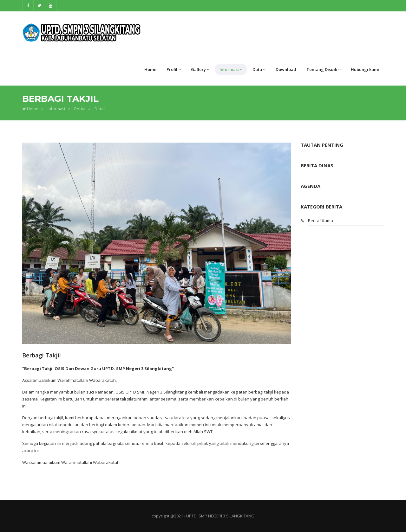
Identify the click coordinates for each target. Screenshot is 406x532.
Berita (80, 109)
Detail (100, 109)
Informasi (231, 70)
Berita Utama (321, 221)
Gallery (200, 70)
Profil (174, 70)
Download (286, 69)
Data (259, 70)
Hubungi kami (365, 69)
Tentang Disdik (324, 70)
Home (150, 69)
